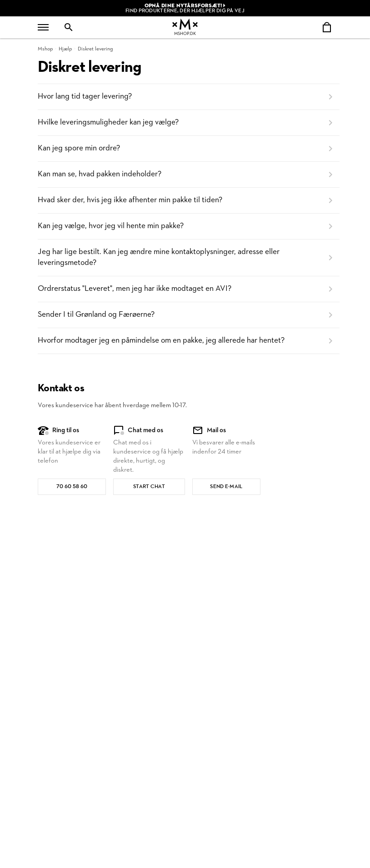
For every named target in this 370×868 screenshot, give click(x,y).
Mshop (45, 49)
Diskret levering (95, 49)
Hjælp (65, 49)
